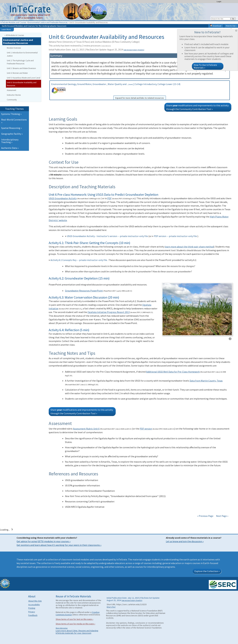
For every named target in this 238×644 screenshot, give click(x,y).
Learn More (6, 29)
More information (62, 628)
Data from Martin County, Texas (206, 381)
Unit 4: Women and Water (17, 73)
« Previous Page (205, 516)
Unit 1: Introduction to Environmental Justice (22, 54)
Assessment (11, 90)
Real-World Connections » (14, 121)
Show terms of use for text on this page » (74, 619)
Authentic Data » (10, 148)
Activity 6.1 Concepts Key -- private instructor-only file (78, 260)
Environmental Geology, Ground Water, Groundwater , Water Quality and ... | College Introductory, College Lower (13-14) (140, 91)
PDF (109, 198)
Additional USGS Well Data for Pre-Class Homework (173, 372)
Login (219, 2)
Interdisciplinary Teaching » (10, 141)
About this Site (35, 601)
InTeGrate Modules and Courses (13, 22)
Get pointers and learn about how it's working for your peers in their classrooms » (59, 545)
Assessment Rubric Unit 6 (86, 429)
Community (12, 100)
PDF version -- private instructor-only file (174, 236)
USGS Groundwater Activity (63, 198)
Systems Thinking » (11, 114)
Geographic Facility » (12, 134)
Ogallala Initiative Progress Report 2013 (109, 312)
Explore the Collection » (207, 571)
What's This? (111, 607)
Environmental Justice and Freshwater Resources (48, 22)
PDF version (146, 429)
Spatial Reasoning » (11, 128)
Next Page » (222, 516)
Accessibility (34, 605)
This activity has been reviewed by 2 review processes (80, 46)
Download (216, 26)
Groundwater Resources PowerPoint (84, 291)
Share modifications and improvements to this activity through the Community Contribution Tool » (197, 107)
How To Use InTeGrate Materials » (205, 66)
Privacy (32, 612)
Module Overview (14, 48)
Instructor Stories (14, 95)
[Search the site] (221, 19)
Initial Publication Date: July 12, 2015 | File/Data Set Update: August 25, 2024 (96, 50)
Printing (32, 608)
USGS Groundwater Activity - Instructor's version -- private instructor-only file (106, 236)
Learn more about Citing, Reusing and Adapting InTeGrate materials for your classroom (77, 632)
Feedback (33, 615)
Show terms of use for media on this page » (75, 624)
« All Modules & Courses (14, 35)
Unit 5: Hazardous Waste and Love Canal (24, 78)
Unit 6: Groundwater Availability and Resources (22, 84)
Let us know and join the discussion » (185, 541)
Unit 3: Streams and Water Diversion (21, 68)
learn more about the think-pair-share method (189, 247)
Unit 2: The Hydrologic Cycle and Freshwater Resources (20, 62)
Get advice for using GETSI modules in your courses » (44, 541)
